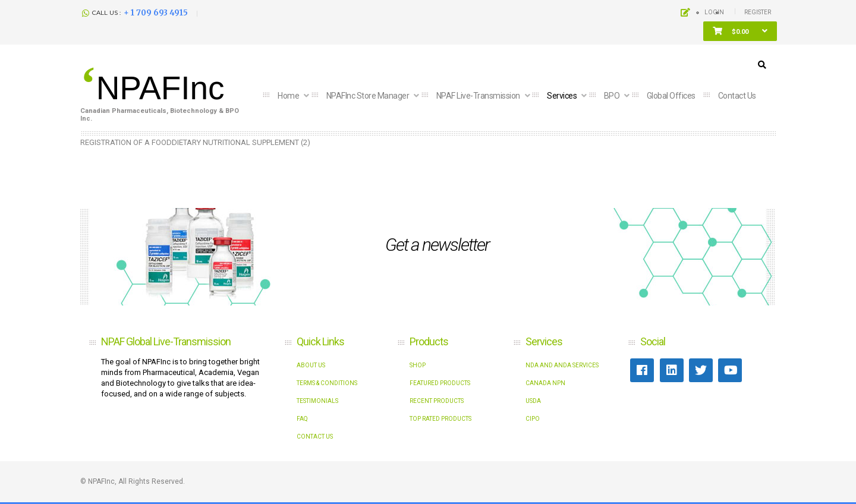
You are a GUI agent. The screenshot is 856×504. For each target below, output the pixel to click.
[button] (740, 31)
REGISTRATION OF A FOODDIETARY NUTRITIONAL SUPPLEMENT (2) (195, 142)
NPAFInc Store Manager (369, 96)
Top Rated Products (440, 419)
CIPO (533, 419)
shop (418, 365)
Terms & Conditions (327, 383)
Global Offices (671, 96)
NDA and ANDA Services (562, 365)
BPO (613, 96)
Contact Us (315, 437)
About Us (311, 365)
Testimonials (317, 401)
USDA (533, 401)
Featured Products (440, 383)
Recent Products (437, 401)
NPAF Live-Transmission (479, 96)
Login (714, 12)
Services (563, 96)
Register (758, 12)
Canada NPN (545, 383)
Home (289, 96)
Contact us (737, 96)
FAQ (302, 419)
